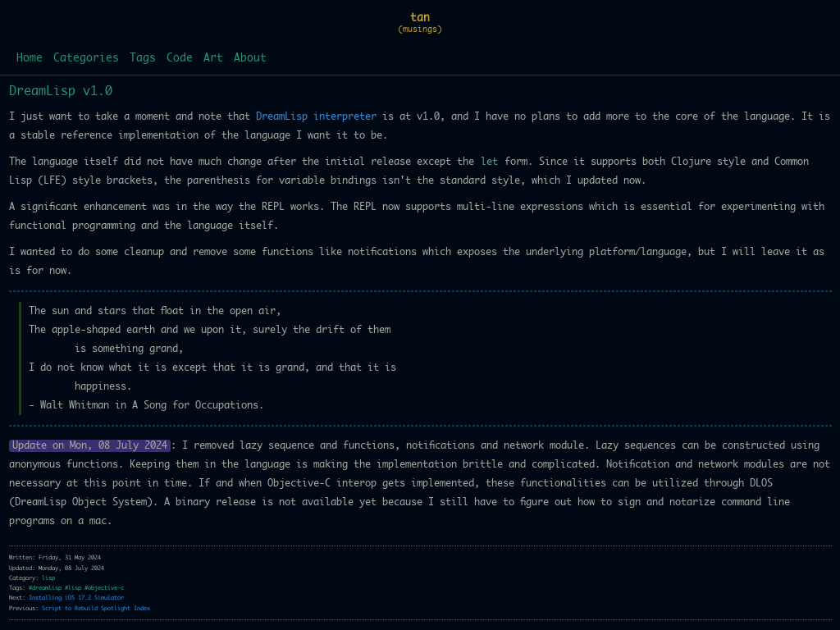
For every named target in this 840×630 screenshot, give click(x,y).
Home (30, 59)
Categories (86, 59)
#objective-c (104, 588)
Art (213, 59)
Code (180, 59)
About (250, 59)
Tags (143, 59)
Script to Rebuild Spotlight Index (96, 608)
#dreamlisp (45, 588)
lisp (48, 578)
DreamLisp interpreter (316, 116)
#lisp (73, 588)
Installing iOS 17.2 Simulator (76, 598)
